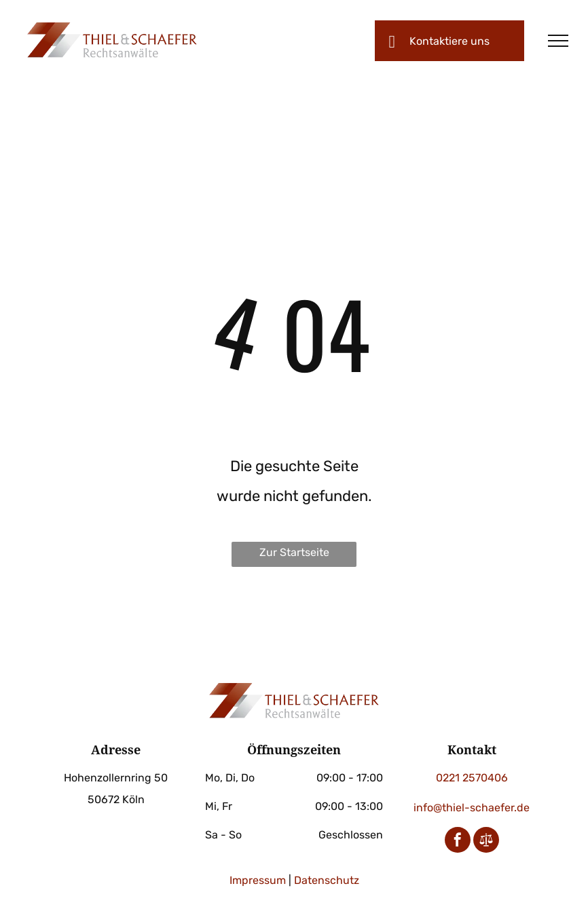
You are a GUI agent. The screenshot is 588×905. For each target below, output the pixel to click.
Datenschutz (327, 880)
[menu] (558, 41)
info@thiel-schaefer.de (472, 808)
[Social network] (486, 842)
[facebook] (458, 842)
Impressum (258, 880)
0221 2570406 (472, 778)
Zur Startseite (294, 552)
